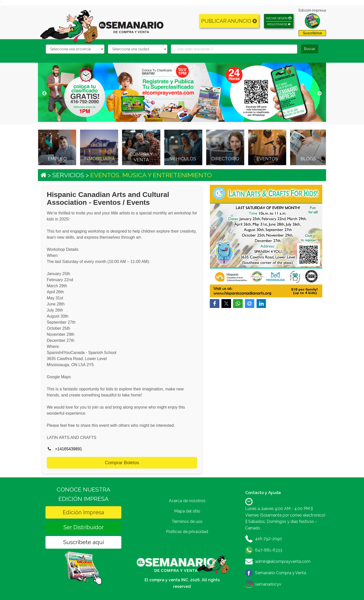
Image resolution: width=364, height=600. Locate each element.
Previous (44, 94)
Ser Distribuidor (84, 527)
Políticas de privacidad (187, 532)
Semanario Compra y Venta (281, 573)
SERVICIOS (68, 175)
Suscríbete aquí (84, 542)
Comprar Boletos (122, 463)
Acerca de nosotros (187, 501)
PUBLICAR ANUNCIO (229, 21)
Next (320, 94)
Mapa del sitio (187, 511)
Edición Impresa (83, 512)
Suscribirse (312, 33)
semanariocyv (268, 584)
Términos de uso (187, 521)
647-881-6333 (269, 550)
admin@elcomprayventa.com (283, 561)
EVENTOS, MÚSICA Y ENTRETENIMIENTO (151, 175)
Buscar (310, 49)
